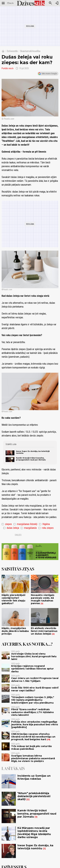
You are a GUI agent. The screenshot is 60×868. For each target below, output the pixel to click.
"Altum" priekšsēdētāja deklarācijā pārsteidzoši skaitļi (34, 796)
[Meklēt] (50, 3)
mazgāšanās (29, 528)
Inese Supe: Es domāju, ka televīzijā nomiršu (33, 452)
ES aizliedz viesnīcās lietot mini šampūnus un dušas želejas (44, 631)
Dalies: (18, 535)
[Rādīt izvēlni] (3, 3)
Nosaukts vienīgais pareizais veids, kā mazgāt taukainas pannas (43, 599)
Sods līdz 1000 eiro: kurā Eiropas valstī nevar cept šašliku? (35, 689)
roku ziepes (46, 528)
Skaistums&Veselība (30, 51)
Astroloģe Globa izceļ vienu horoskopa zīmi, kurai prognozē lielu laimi (34, 657)
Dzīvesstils (12, 51)
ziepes (7, 524)
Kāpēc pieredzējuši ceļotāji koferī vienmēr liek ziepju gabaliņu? (13, 599)
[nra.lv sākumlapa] (10, 3)
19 (49, 740)
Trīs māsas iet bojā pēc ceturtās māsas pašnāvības (32, 748)
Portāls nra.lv (8, 68)
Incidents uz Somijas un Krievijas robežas (34, 777)
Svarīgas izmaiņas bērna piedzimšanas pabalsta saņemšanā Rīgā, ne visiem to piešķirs (33, 758)
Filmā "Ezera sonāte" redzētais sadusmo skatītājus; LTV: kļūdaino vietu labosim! (32, 712)
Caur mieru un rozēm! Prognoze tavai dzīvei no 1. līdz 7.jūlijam (35, 680)
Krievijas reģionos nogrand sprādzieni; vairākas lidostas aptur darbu (32, 669)
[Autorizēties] (57, 3)
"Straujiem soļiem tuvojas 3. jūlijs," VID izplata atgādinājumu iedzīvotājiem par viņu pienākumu (33, 700)
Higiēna (44, 524)
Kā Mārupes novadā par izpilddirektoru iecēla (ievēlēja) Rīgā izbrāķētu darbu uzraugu (34, 833)
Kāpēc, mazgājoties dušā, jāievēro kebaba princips (15, 631)
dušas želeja (11, 528)
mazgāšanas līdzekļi (25, 524)
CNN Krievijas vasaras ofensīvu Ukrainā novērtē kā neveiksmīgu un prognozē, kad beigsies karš (33, 737)
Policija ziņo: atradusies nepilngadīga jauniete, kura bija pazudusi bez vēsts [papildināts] (35, 725)
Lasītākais (13, 768)
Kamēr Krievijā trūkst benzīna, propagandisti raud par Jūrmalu (31, 459)
